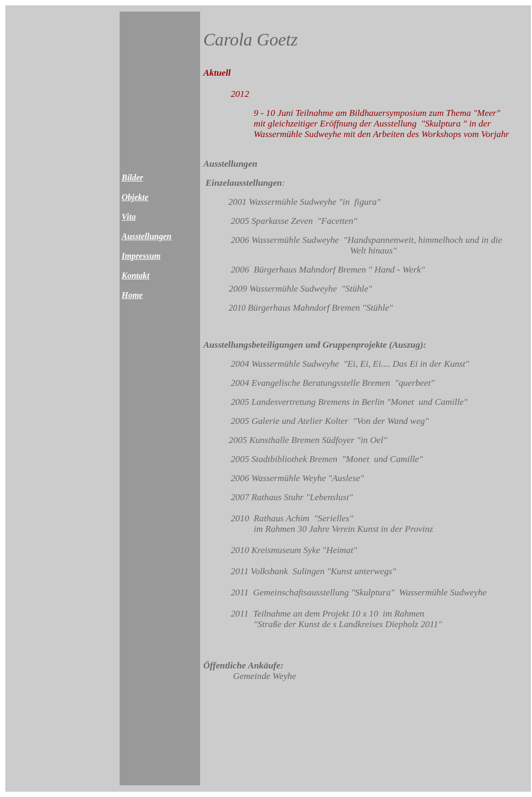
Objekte (135, 197)
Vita (129, 217)
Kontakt (136, 275)
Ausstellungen (147, 236)
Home (132, 295)
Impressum (141, 256)
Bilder (133, 178)
